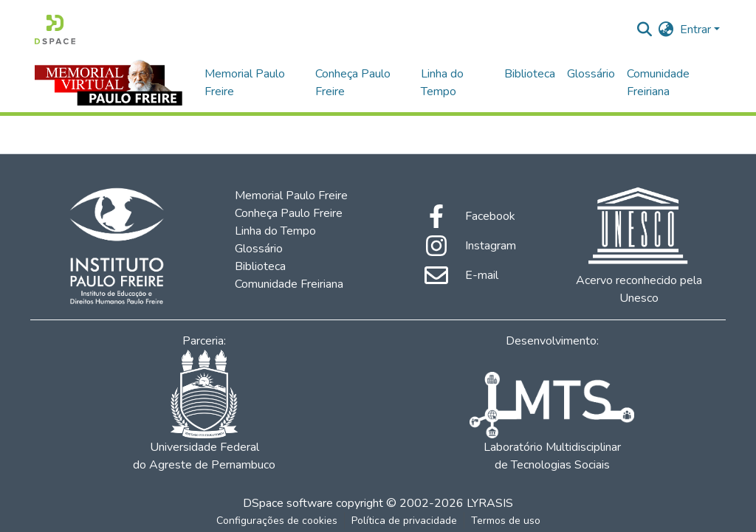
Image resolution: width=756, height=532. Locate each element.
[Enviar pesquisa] (645, 30)
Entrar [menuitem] (695, 30)
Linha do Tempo (442, 83)
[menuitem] (666, 30)
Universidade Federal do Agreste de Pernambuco (204, 411)
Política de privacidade (404, 521)
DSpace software (288, 503)
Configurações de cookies (277, 521)
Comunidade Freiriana (658, 83)
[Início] (55, 30)
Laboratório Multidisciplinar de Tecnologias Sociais (551, 422)
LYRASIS (490, 503)
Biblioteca (530, 74)
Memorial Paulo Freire (245, 83)
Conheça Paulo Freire (353, 83)
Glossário (591, 74)
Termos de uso (506, 521)
